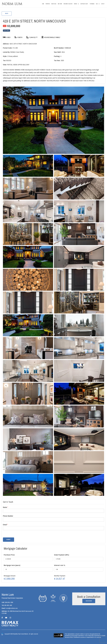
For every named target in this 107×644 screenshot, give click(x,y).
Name (5, 507)
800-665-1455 (8, 605)
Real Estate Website (23, 634)
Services (75, 4)
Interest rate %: (60, 565)
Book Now (89, 601)
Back (7, 13)
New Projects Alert (84, 4)
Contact (103, 4)
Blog (97, 4)
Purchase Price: (9, 555)
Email (5, 525)
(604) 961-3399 (9, 602)
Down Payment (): (62, 555)
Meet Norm (60, 4)
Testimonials (92, 4)
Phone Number (8, 516)
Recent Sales (54, 4)
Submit (9, 540)
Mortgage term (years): (12, 565)
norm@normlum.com (12, 608)
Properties (48, 4)
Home (43, 4)
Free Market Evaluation (68, 4)
